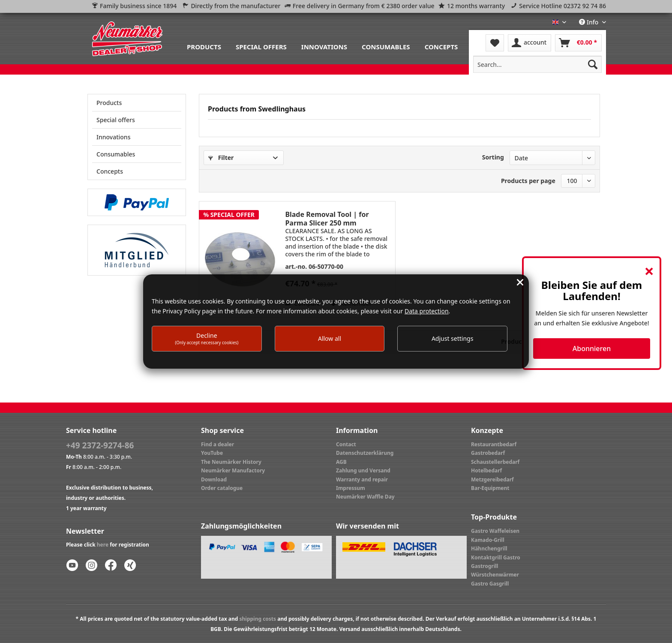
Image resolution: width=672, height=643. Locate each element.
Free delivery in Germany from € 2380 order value (364, 6)
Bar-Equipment (490, 488)
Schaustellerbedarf (495, 462)
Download (214, 479)
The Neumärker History (231, 462)
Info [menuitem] (589, 22)
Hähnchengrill (489, 548)
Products (109, 103)
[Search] (593, 64)
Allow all (330, 338)
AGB (341, 462)
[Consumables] (386, 46)
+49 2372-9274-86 (100, 445)
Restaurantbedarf (494, 444)
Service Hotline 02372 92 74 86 (562, 6)
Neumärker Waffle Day (365, 497)
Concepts (110, 171)
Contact (346, 444)
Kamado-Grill (488, 540)
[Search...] (537, 64)
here (103, 545)
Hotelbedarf (486, 470)
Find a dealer (217, 444)
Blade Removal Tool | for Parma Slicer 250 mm (327, 219)
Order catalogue (222, 488)
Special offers (116, 120)
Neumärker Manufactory (233, 470)
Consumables (116, 154)
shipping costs (258, 619)
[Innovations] (324, 46)
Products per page (528, 181)
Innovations (113, 137)
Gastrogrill (484, 566)
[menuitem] (204, 46)
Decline (207, 338)
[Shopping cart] (578, 43)
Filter (221, 158)
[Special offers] (261, 46)
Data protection (427, 311)
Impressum (351, 488)
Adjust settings (453, 338)
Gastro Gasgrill (490, 584)
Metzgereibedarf (492, 479)
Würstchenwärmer (495, 575)
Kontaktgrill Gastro (496, 557)
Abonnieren (592, 349)
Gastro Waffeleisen (495, 531)
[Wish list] (495, 43)
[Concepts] (441, 46)
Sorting (493, 157)
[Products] (204, 46)
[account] (529, 43)
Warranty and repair (362, 479)
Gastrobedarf (488, 453)
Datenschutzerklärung (365, 453)
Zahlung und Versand (363, 470)
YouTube (212, 453)
